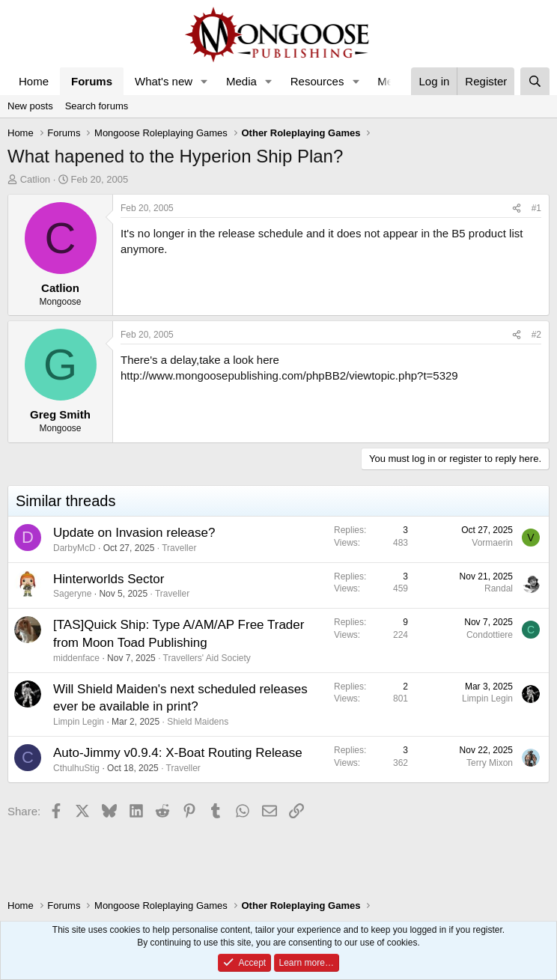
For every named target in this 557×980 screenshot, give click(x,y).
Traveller (179, 548)
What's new (164, 81)
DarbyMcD (74, 548)
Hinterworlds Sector (109, 579)
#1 (536, 208)
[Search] (535, 81)
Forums (92, 81)
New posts (30, 106)
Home (34, 81)
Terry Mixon (490, 763)
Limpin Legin (79, 722)
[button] (204, 81)
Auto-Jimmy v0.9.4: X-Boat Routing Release (178, 753)
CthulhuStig (76, 768)
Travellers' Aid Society (207, 658)
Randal (499, 588)
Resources (317, 81)
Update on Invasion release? (134, 533)
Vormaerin (492, 543)
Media (241, 81)
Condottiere (490, 635)
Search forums (97, 106)
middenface (76, 658)
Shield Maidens (198, 722)
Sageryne (72, 594)
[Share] (517, 209)
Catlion (35, 179)
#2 (536, 335)
